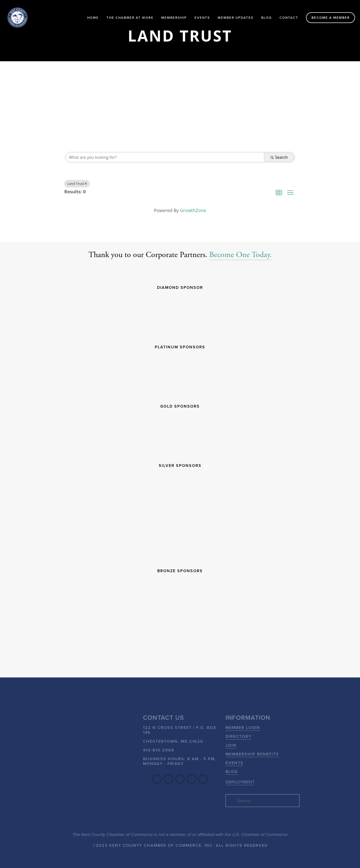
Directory (238, 736)
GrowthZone (193, 210)
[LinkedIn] (168, 779)
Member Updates (236, 18)
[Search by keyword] (165, 157)
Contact (289, 18)
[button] (279, 193)
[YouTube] (180, 779)
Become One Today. (240, 255)
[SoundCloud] (191, 779)
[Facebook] (157, 779)
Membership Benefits (252, 754)
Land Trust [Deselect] (77, 184)
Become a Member (331, 18)
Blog (266, 18)
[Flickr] (203, 779)
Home (93, 18)
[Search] (262, 801)
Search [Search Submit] (279, 157)
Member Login (243, 728)
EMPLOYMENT (240, 782)
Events (202, 18)
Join (231, 745)
